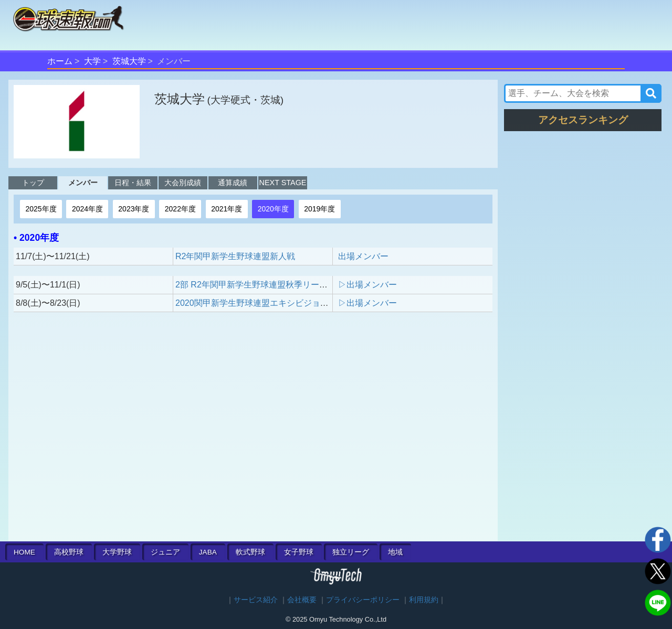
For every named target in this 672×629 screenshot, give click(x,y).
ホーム (60, 61)
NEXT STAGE (283, 183)
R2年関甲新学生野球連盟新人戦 (235, 256)
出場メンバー (363, 256)
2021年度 (227, 209)
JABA (208, 552)
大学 (92, 61)
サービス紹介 (256, 600)
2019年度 (319, 209)
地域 (395, 552)
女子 (299, 552)
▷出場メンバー (367, 285)
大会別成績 (183, 183)
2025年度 (41, 209)
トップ (33, 183)
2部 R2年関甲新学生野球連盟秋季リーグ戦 (256, 285)
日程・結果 (133, 183)
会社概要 (302, 600)
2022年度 (180, 209)
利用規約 (424, 600)
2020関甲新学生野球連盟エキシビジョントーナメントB (280, 303)
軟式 (250, 552)
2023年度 (134, 209)
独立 (351, 552)
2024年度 (87, 209)
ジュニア (165, 552)
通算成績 (233, 183)
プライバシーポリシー (363, 600)
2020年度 (273, 209)
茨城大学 (129, 61)
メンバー (83, 183)
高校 (69, 552)
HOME (24, 552)
